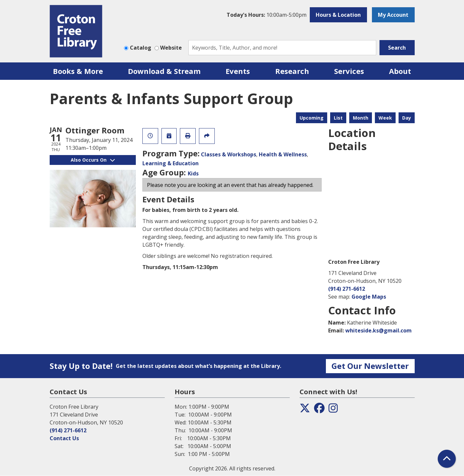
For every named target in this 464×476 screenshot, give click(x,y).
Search (397, 48)
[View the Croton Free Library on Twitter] (305, 410)
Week (385, 118)
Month (361, 118)
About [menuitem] (400, 71)
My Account (393, 15)
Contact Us (64, 438)
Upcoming (312, 118)
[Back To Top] (447, 459)
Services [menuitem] (349, 71)
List (338, 118)
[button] (267, 15)
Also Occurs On (93, 160)
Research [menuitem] (292, 71)
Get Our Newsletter (370, 366)
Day (407, 118)
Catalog (141, 48)
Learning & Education (171, 163)
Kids (193, 173)
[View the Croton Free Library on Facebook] (319, 410)
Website (171, 48)
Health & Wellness (283, 154)
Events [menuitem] (238, 71)
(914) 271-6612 (347, 289)
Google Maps (369, 297)
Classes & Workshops (229, 154)
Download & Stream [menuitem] (164, 71)
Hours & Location (338, 15)
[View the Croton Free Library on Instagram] (333, 410)
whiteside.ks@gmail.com (379, 330)
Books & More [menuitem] (78, 71)
